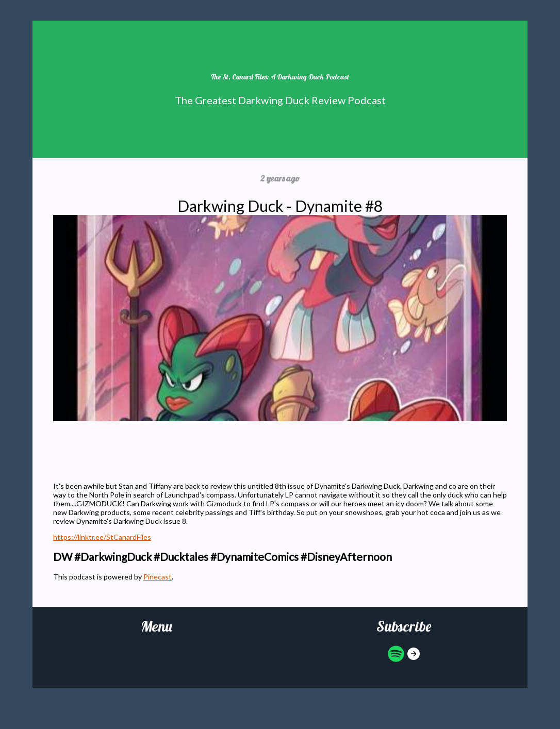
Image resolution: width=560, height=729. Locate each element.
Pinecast (158, 577)
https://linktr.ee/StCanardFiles (102, 537)
